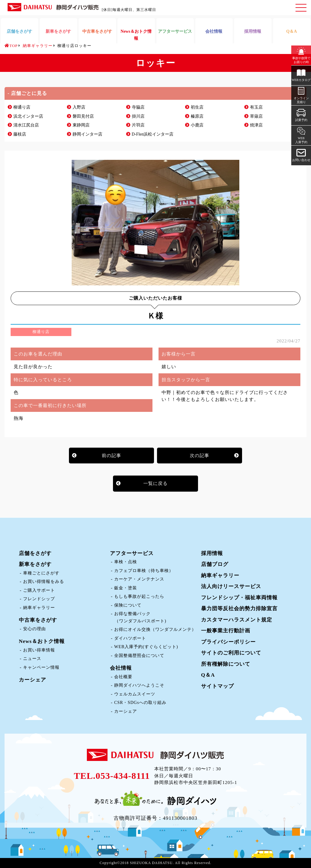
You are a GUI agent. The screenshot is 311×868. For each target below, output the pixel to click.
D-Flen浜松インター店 (153, 134)
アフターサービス (132, 553)
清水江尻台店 (26, 125)
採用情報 (212, 553)
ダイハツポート (130, 638)
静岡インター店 (87, 134)
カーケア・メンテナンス (139, 579)
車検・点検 (126, 562)
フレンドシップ (39, 599)
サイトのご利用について (231, 653)
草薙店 (256, 116)
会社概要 (123, 677)
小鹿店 (197, 125)
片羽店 (138, 125)
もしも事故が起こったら (139, 596)
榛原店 (197, 116)
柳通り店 (22, 107)
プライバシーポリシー (228, 642)
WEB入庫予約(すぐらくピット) (146, 647)
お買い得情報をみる (44, 582)
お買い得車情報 (39, 650)
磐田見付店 (83, 116)
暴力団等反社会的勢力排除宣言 (239, 609)
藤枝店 (20, 134)
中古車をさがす (38, 620)
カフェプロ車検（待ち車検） (144, 571)
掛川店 (138, 116)
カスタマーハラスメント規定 (237, 620)
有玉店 (256, 107)
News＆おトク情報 (42, 641)
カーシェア (32, 680)
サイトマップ (217, 686)
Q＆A (208, 675)
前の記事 (111, 456)
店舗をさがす (35, 553)
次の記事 (200, 456)
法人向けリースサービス (231, 586)
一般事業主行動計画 (226, 631)
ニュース (32, 659)
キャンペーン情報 (41, 667)
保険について (128, 605)
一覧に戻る (155, 483)
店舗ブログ (215, 564)
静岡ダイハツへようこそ (139, 685)
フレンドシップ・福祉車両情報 (239, 598)
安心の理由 (34, 629)
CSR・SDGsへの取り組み (140, 703)
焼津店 (256, 125)
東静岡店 (81, 125)
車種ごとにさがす (41, 573)
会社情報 (121, 668)
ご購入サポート (39, 590)
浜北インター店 (28, 116)
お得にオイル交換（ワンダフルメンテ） (155, 629)
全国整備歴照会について (139, 656)
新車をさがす (35, 564)
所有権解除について (226, 664)
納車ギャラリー (39, 608)
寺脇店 (138, 107)
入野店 (79, 107)
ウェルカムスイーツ (135, 694)
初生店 (197, 107)
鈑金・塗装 (126, 588)
